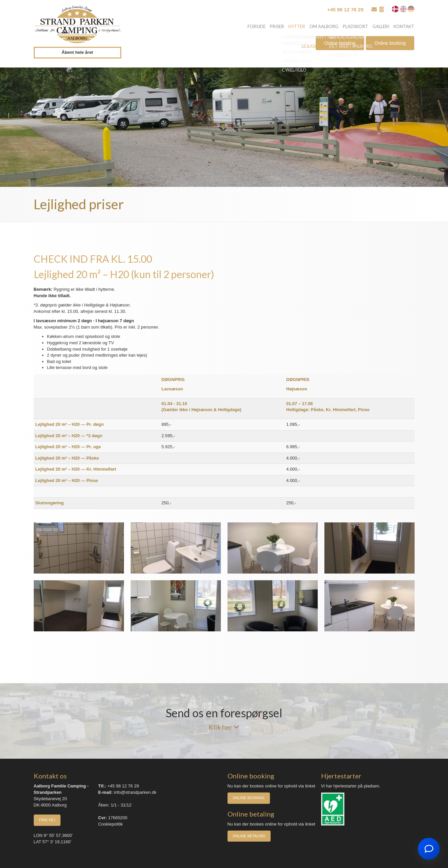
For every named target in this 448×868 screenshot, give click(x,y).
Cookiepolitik (111, 824)
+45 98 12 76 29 (345, 10)
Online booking (390, 44)
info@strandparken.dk (135, 792)
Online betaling (340, 44)
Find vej (47, 820)
